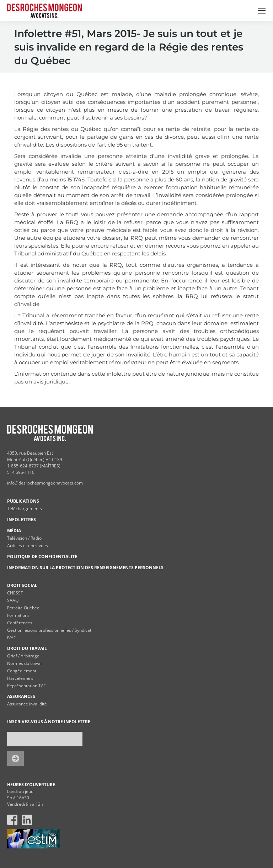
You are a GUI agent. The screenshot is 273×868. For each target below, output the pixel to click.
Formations (18, 615)
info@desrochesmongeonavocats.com (45, 483)
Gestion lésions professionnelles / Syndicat (49, 630)
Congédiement (22, 671)
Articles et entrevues (28, 546)
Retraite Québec (23, 608)
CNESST (15, 593)
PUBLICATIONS (23, 501)
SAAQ (13, 600)
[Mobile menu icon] (262, 11)
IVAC (12, 638)
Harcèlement (20, 678)
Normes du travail (25, 663)
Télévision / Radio (24, 538)
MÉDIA (14, 531)
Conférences (20, 623)
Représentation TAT (27, 686)
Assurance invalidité (27, 704)
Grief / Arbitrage (23, 656)
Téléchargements (25, 509)
